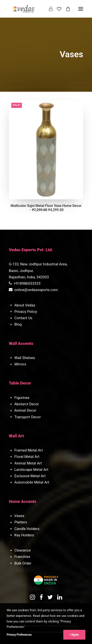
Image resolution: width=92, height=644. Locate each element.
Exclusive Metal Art (30, 476)
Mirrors (20, 364)
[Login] (48, 9)
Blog (18, 324)
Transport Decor (28, 417)
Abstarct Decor (27, 404)
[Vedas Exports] (24, 9)
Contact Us (24, 318)
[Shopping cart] (66, 9)
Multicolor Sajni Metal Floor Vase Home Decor (46, 208)
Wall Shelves (25, 358)
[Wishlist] (57, 9)
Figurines (22, 398)
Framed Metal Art (29, 450)
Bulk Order (23, 563)
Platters (21, 522)
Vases (20, 516)
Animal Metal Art (28, 463)
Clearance (23, 550)
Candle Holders (27, 529)
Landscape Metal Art (31, 470)
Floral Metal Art (27, 457)
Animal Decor (26, 410)
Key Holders (24, 535)
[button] (46, 150)
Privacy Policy (26, 312)
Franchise (22, 557)
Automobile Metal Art (32, 482)
